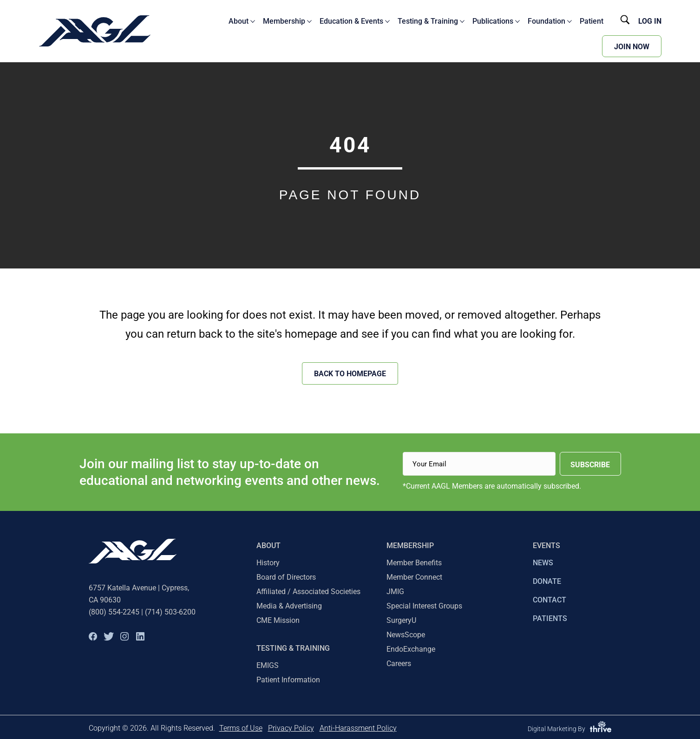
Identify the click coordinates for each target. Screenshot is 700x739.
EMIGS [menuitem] (268, 665)
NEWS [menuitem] (543, 563)
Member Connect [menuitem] (414, 577)
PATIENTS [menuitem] (550, 618)
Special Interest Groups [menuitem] (424, 606)
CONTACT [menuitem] (550, 600)
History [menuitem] (268, 563)
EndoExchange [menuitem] (411, 649)
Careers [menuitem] (399, 664)
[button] (93, 636)
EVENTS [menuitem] (546, 546)
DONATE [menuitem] (547, 581)
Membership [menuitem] (410, 546)
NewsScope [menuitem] (406, 635)
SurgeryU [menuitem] (401, 620)
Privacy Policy (291, 728)
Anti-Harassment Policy (358, 728)
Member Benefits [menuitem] (414, 563)
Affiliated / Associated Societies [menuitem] (308, 592)
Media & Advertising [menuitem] (289, 606)
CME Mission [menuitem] (278, 620)
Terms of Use (241, 728)
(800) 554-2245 (114, 612)
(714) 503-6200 (170, 612)
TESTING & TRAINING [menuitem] (293, 648)
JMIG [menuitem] (395, 592)
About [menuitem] (268, 546)
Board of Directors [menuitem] (286, 577)
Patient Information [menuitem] (288, 680)
